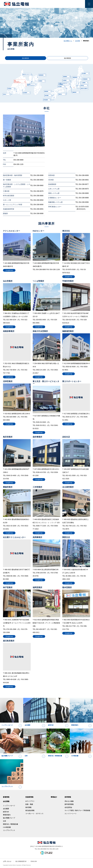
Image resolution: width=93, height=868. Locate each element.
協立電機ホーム (68, 41)
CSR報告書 (7, 827)
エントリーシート (71, 814)
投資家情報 (29, 797)
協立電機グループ (9, 818)
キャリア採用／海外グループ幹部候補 (77, 810)
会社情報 (78, 41)
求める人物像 (69, 801)
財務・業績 (29, 804)
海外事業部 (61, 58)
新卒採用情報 (69, 804)
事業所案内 (7, 815)
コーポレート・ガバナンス (34, 814)
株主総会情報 (30, 810)
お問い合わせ (7, 861)
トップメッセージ (9, 806)
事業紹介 (54, 797)
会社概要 (6, 809)
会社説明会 (68, 807)
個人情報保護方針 (21, 861)
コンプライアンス (9, 830)
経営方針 (6, 812)
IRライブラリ (30, 801)
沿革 (4, 821)
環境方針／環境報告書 (10, 824)
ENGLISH (34, 861)
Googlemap (9, 270)
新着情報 (6, 797)
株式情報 (28, 807)
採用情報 (68, 797)
